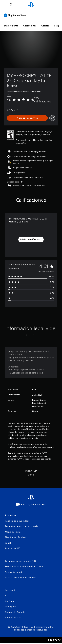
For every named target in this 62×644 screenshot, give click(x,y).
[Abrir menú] (4, 5)
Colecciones (30, 26)
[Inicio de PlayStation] (31, 5)
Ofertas (45, 26)
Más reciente (11, 26)
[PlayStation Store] (15, 15)
